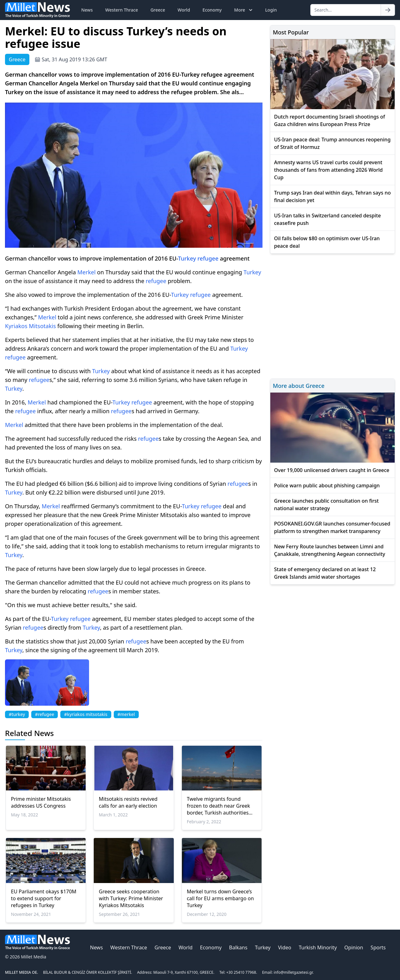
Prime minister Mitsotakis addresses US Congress (41, 802)
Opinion (354, 947)
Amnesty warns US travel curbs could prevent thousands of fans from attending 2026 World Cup (328, 170)
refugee (208, 258)
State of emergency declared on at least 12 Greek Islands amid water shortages (325, 573)
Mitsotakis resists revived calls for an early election (128, 802)
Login (271, 10)
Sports (378, 947)
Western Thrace (122, 10)
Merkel (87, 272)
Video (285, 947)
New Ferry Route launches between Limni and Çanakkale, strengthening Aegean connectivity (330, 550)
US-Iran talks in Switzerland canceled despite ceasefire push (327, 219)
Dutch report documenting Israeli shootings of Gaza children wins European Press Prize (330, 120)
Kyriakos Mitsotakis (30, 326)
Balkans (238, 947)
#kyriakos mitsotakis (86, 714)
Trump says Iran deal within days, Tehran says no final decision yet (332, 196)
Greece (158, 10)
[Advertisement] (332, 315)
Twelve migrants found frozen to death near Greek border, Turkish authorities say (218, 806)
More (244, 10)
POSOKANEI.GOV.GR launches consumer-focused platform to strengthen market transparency (332, 527)
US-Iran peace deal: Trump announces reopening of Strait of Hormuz (332, 143)
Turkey (187, 258)
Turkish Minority (318, 947)
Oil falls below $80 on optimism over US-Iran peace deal (327, 242)
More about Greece (299, 386)
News (87, 10)
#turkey (17, 714)
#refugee (45, 714)
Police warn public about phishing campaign (327, 485)
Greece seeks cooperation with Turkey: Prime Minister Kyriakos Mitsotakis (131, 898)
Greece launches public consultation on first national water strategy (326, 505)
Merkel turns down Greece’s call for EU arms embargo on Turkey (220, 898)
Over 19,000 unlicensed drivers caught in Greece (332, 470)
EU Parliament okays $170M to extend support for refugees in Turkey (44, 898)
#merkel (126, 714)
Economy (212, 10)
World (184, 10)
